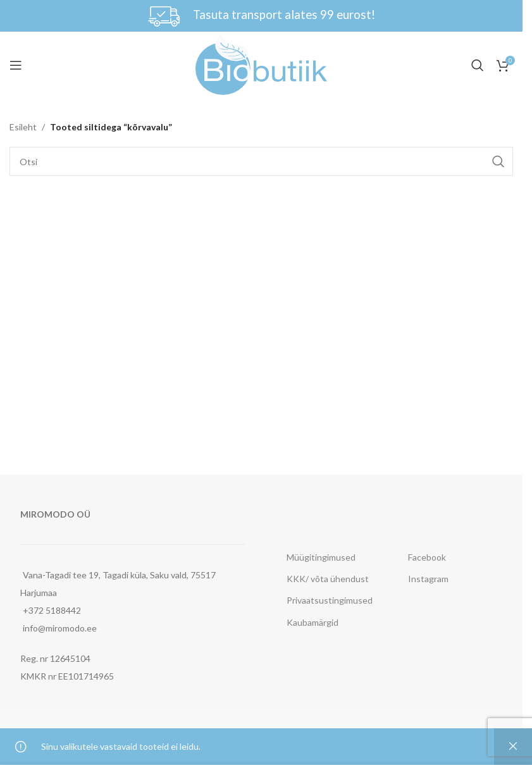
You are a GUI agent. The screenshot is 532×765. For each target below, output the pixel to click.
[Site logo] (261, 64)
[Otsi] (478, 65)
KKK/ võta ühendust (328, 579)
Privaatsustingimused (330, 600)
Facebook (427, 557)
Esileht (23, 127)
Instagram (428, 579)
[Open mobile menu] (16, 65)
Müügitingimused (321, 557)
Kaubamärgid (312, 622)
